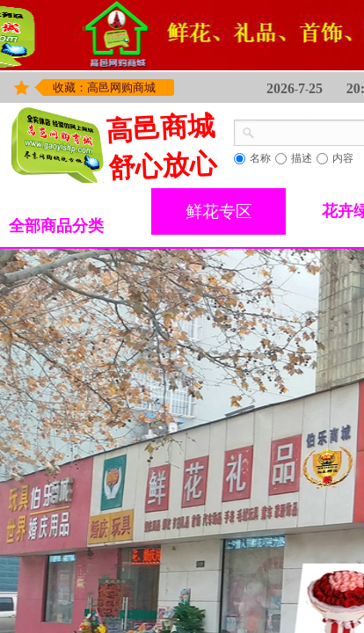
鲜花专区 (219, 211)
